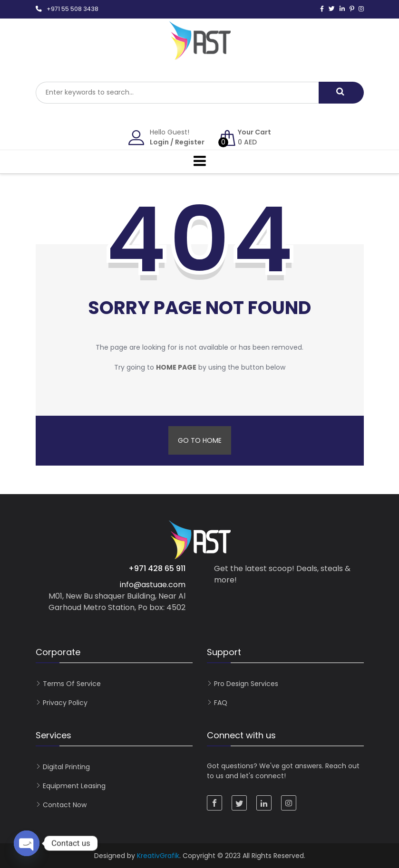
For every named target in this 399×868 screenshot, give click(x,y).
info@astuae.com (153, 585)
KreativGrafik (158, 856)
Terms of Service (72, 684)
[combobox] (177, 93)
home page (176, 367)
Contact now (65, 805)
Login (159, 142)
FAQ (221, 703)
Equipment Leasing (74, 786)
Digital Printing (66, 767)
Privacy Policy (65, 703)
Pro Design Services (246, 684)
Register (190, 142)
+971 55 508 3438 (73, 9)
